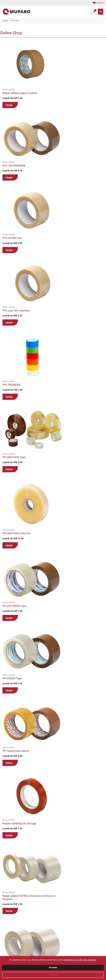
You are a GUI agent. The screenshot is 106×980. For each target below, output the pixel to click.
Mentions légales (89, 954)
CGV (84, 944)
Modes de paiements (64, 950)
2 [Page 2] (9, 917)
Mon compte (61, 944)
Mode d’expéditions (63, 954)
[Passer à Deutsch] (98, 3)
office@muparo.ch (15, 950)
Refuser (53, 975)
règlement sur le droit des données (80, 960)
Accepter (53, 967)
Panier (58, 947)
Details (9, 96)
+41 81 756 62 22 (12, 944)
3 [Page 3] (15, 917)
